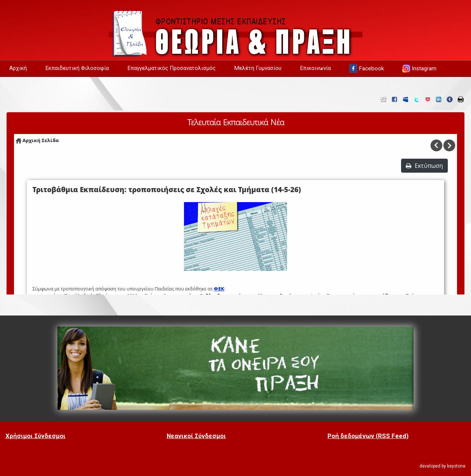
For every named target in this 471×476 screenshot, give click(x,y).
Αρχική (18, 68)
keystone (456, 466)
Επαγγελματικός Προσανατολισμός (171, 68)
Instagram (419, 68)
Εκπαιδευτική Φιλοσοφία (77, 68)
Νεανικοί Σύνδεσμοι (196, 436)
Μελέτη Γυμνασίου (258, 68)
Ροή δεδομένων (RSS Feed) (368, 436)
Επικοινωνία (315, 68)
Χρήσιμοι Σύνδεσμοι (36, 436)
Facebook (366, 68)
